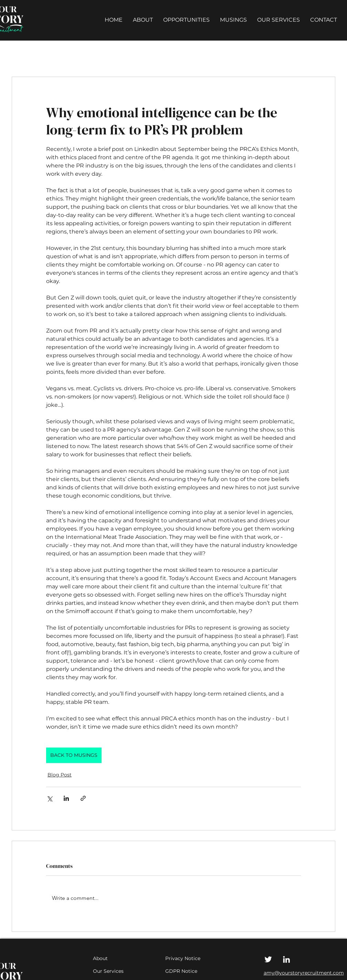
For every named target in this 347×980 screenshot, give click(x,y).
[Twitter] (268, 959)
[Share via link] (83, 798)
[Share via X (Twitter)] (49, 798)
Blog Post (60, 775)
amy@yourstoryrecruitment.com (304, 973)
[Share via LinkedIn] (66, 798)
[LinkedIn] (286, 959)
